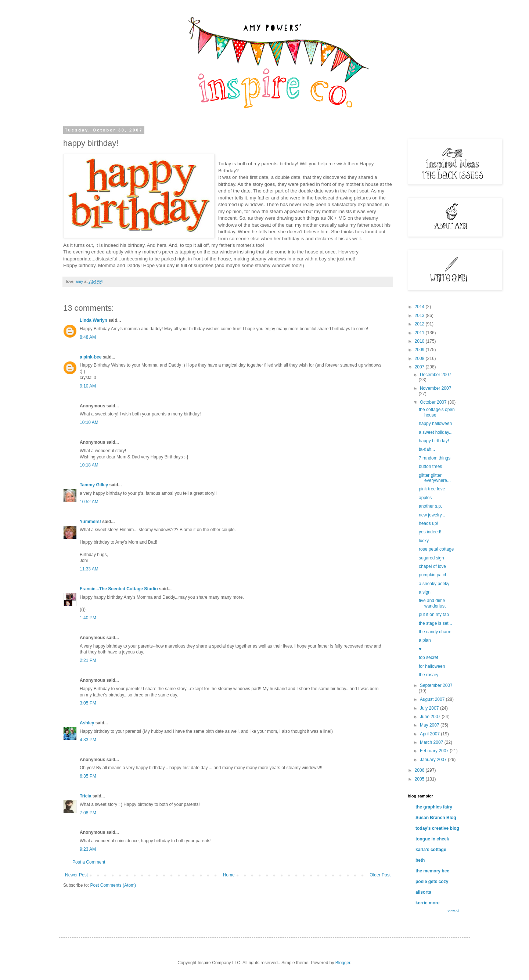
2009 (420, 350)
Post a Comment (89, 862)
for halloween (432, 666)
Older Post (380, 875)
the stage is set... (436, 623)
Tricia (85, 796)
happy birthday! (434, 441)
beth (420, 860)
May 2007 (430, 725)
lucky (424, 541)
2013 (420, 316)
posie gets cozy (432, 882)
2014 (420, 307)
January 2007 (434, 760)
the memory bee (432, 871)
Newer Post (76, 875)
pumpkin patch (433, 575)
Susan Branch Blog (436, 818)
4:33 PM (88, 740)
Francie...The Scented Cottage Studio (119, 589)
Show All (453, 911)
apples (425, 498)
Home (229, 875)
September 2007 (436, 685)
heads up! (429, 523)
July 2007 (430, 708)
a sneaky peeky (434, 584)
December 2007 (436, 375)
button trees (430, 466)
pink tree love (432, 489)
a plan (425, 640)
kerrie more (427, 903)
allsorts (423, 892)
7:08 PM (88, 813)
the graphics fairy (434, 807)
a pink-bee (91, 357)
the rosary (429, 675)
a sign (425, 592)
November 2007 (436, 388)
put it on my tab (434, 615)
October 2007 (434, 402)
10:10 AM (89, 422)
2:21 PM (88, 660)
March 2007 (432, 742)
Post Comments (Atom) (113, 885)
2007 (420, 367)
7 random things (435, 458)
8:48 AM (88, 337)
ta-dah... (427, 449)
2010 (420, 341)
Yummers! (90, 522)
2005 (420, 779)
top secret (429, 657)
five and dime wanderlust (432, 603)
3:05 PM (88, 703)
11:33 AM (89, 569)
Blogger (343, 963)
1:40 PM (88, 618)
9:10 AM (88, 386)
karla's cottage (431, 850)
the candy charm (435, 632)
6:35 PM (88, 776)
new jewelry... (432, 515)
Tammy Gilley (94, 485)
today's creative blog (437, 828)
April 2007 (430, 734)
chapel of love (432, 566)
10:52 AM (89, 502)
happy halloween (435, 424)
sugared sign (431, 558)
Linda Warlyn (93, 320)
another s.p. (430, 506)
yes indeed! (430, 532)
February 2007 (435, 751)
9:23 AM (88, 849)
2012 (420, 324)
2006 (420, 770)
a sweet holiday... (436, 432)
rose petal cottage (436, 549)
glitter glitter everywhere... (435, 478)
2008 (420, 359)
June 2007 (431, 717)
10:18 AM (89, 465)
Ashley (87, 723)
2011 (420, 333)
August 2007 (433, 699)
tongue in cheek (432, 839)
